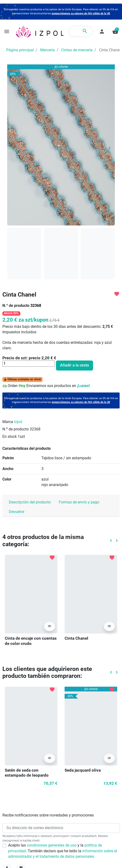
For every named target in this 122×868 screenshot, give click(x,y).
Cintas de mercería (77, 50)
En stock (10, 437)
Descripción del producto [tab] (30, 502)
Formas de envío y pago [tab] (79, 502)
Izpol (18, 422)
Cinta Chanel (76, 638)
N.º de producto (16, 306)
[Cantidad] (29, 364)
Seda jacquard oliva (83, 770)
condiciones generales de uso (52, 845)
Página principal (20, 50)
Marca (8, 422)
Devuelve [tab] (17, 512)
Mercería (47, 50)
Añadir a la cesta (75, 365)
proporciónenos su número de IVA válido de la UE (81, 13)
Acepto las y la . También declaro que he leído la (63, 851)
